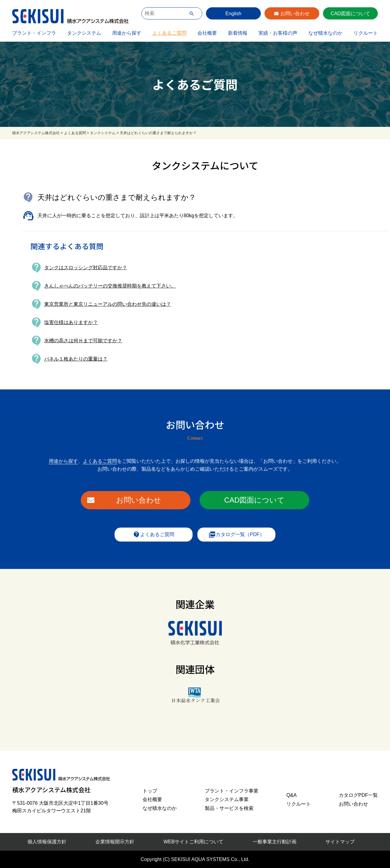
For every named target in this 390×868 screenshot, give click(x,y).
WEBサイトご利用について (193, 842)
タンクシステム (84, 33)
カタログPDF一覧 (358, 795)
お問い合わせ (295, 14)
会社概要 (207, 33)
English (233, 14)
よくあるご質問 (169, 33)
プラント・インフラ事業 (232, 791)
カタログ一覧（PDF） (236, 535)
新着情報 (238, 33)
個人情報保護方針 (47, 842)
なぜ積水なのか (325, 33)
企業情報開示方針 (115, 842)
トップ (150, 791)
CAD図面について (350, 14)
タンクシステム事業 (227, 799)
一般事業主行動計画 (275, 842)
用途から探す (127, 33)
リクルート (366, 33)
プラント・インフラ (34, 33)
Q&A (292, 795)
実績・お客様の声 (278, 33)
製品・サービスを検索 (229, 808)
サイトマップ (340, 842)
